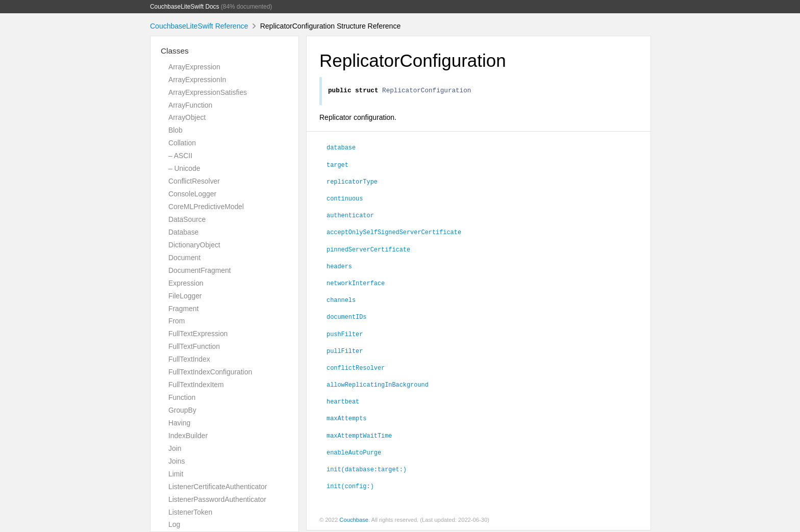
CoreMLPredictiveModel (206, 207)
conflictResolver (356, 369)
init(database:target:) (367, 470)
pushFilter (345, 335)
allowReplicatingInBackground (378, 386)
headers (339, 267)
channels (341, 301)
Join (175, 448)
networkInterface (356, 284)
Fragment (183, 309)
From (177, 321)
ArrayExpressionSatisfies (208, 92)
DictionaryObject (194, 245)
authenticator (350, 216)
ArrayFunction (190, 105)
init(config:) (350, 487)
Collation (182, 143)
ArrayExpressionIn (197, 80)
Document (184, 258)
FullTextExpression (198, 334)
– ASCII (180, 156)
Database (183, 232)
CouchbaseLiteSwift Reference (199, 26)
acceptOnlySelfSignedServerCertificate (394, 233)
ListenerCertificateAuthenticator (218, 487)
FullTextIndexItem (196, 385)
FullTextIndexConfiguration (210, 372)
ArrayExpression (194, 67)
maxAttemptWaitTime (359, 437)
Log (174, 524)
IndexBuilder (188, 436)
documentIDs (346, 318)
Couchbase (354, 521)
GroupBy (182, 410)
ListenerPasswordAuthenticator (217, 499)
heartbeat (343, 402)
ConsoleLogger (192, 194)
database (341, 148)
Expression (186, 283)
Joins (177, 461)
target (337, 166)
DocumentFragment (199, 270)
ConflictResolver (194, 181)
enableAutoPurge (354, 453)
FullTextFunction (194, 346)
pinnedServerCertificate (368, 250)
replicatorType (352, 183)
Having (179, 423)
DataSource (187, 219)
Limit (176, 474)
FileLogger (185, 296)
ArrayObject (187, 117)
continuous (345, 199)
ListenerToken (190, 512)
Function (182, 397)
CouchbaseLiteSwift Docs (185, 7)
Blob (176, 130)
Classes (175, 51)
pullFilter (345, 352)
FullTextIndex (189, 359)
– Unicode (184, 168)
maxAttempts (346, 419)
